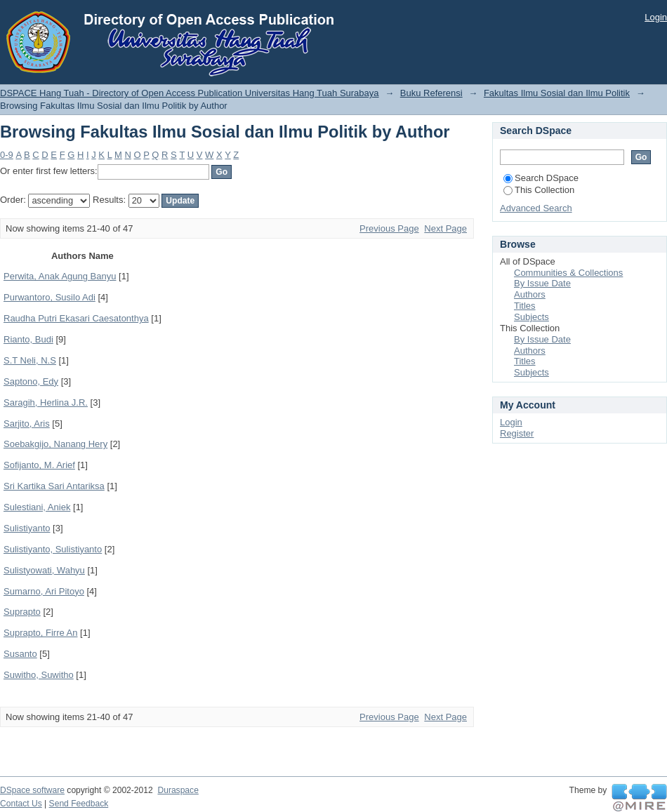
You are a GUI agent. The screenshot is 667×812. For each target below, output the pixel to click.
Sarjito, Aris (27, 424)
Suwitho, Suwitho (39, 675)
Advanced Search (536, 208)
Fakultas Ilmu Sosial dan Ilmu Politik (557, 93)
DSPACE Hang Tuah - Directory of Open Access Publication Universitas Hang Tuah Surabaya (190, 93)
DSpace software (32, 790)
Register (517, 433)
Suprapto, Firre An (41, 633)
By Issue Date (542, 283)
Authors (530, 294)
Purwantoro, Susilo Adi (49, 297)
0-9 (7, 155)
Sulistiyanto (27, 528)
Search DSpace (541, 178)
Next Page (445, 228)
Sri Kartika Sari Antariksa (54, 486)
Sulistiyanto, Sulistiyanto (53, 549)
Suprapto (22, 612)
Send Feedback (79, 804)
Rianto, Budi (28, 339)
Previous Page (389, 228)
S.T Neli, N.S (30, 360)
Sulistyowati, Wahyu (44, 570)
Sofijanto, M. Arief (39, 465)
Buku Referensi (431, 93)
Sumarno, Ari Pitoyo (44, 591)
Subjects (531, 317)
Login (656, 17)
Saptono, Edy (31, 381)
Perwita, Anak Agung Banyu (60, 276)
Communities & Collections (568, 273)
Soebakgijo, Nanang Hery (55, 444)
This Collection (539, 190)
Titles (525, 306)
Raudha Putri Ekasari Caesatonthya (76, 318)
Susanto (20, 654)
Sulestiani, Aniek (37, 507)
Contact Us (21, 804)
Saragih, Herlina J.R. (46, 402)
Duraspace (178, 790)
